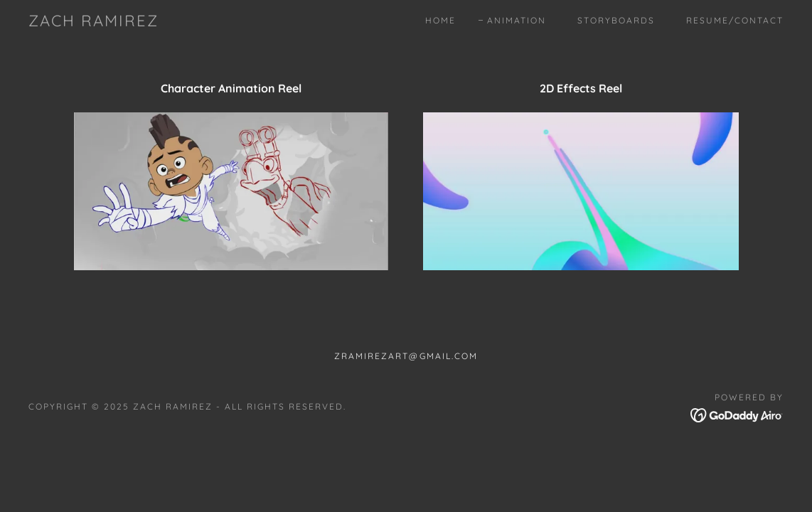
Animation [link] (517, 20)
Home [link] (440, 20)
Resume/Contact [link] (735, 20)
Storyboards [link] (616, 20)
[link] (94, 22)
